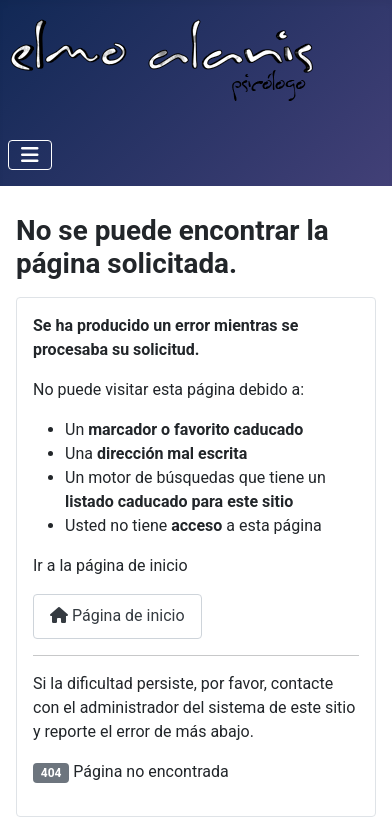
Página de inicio (117, 615)
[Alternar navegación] (30, 155)
